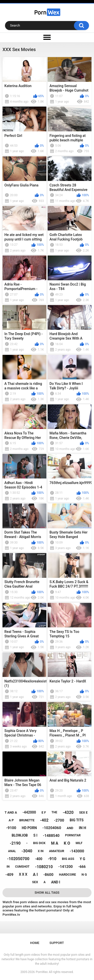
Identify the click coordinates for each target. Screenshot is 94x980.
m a (55, 843)
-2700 (59, 820)
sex (35, 882)
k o (67, 843)
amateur (57, 851)
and (70, 828)
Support (57, 943)
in (8, 867)
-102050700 (18, 859)
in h (82, 828)
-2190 (15, 843)
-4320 (68, 812)
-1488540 (51, 836)
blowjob (20, 835)
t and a (11, 812)
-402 (44, 820)
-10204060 (52, 828)
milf (79, 843)
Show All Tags (47, 893)
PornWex (42, 972)
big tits (77, 820)
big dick (39, 843)
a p (11, 820)
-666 (82, 867)
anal (12, 851)
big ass (68, 859)
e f (44, 812)
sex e (83, 812)
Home (35, 943)
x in (41, 851)
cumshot (22, 867)
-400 (39, 859)
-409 (10, 875)
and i (56, 882)
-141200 (66, 867)
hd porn (29, 828)
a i (35, 875)
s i (35, 835)
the (55, 812)
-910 (52, 859)
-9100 (11, 828)
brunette (27, 820)
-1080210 (44, 867)
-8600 (48, 875)
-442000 (29, 812)
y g (82, 859)
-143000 (77, 851)
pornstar (73, 835)
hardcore (67, 875)
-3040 (27, 851)
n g (84, 875)
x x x (23, 874)
